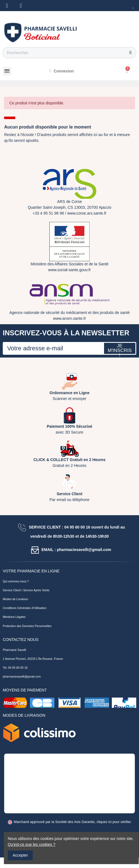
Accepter (20, 855)
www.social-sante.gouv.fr (70, 270)
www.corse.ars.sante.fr (87, 213)
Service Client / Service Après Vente (26, 590)
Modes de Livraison (15, 599)
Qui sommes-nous (15, 581)
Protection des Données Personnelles (27, 626)
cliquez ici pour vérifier (114, 822)
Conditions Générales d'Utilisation (25, 608)
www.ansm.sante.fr (69, 318)
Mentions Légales (14, 617)
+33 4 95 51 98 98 (48, 213)
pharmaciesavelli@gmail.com (22, 676)
